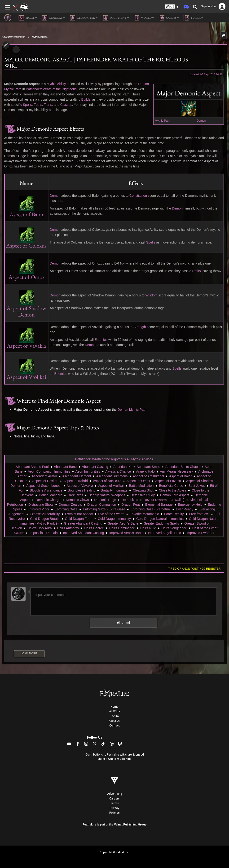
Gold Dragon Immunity (114, 519)
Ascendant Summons (112, 476)
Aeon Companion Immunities (49, 471)
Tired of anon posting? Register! (195, 569)
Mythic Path (163, 121)
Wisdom (152, 295)
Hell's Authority (68, 528)
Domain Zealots (70, 505)
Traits (48, 105)
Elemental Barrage (159, 505)
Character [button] (84, 18)
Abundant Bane (65, 467)
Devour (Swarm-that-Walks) (164, 500)
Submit (123, 623)
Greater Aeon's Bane (123, 523)
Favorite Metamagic (144, 514)
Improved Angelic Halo (164, 533)
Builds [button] (193, 18)
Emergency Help (190, 505)
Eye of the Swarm (111, 514)
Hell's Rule (148, 528)
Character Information (14, 37)
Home (115, 707)
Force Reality (174, 514)
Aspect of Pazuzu (168, 481)
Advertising (115, 794)
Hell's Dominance (122, 528)
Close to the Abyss (172, 490)
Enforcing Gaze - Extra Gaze (104, 509)
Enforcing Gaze (66, 509)
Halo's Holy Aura (40, 528)
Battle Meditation (141, 486)
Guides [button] (169, 18)
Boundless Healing (82, 490)
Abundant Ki (122, 467)
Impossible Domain (44, 533)
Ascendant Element (77, 476)
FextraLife (89, 825)
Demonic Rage (105, 500)
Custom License (119, 759)
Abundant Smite (149, 467)
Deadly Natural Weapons (107, 495)
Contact (114, 726)
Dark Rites (75, 495)
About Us (114, 721)
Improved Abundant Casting (84, 533)
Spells (27, 105)
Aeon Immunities (88, 471)
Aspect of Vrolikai (111, 486)
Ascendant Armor (44, 476)
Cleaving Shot (143, 490)
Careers (114, 799)
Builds (86, 99)
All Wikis (115, 711)
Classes (66, 105)
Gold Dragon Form (79, 519)
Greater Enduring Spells (161, 523)
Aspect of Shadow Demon (26, 306)
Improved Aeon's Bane (126, 533)
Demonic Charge (48, 500)
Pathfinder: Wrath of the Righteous (51, 89)
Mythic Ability (56, 84)
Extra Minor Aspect (79, 514)
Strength (140, 327)
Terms (115, 803)
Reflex (197, 271)
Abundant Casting (95, 467)
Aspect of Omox (138, 481)
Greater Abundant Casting (83, 523)
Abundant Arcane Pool (32, 467)
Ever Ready (185, 509)
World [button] (144, 18)
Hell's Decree (94, 528)
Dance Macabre (51, 495)
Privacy (114, 808)
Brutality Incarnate (114, 490)
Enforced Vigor (38, 509)
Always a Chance (118, 471)
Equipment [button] (116, 18)
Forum (115, 716)
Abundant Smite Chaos (182, 467)
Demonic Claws (77, 500)
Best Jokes (197, 486)
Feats (38, 105)
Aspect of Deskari (45, 481)
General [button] (53, 18)
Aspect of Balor (180, 476)
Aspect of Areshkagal (149, 476)
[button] (172, 7)
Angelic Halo (145, 471)
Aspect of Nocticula (107, 481)
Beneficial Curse (171, 486)
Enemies (101, 340)
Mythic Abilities (40, 37)
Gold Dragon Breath (45, 519)
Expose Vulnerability (45, 514)
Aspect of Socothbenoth (44, 486)
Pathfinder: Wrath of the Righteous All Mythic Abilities (114, 459)
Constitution (138, 196)
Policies (114, 813)
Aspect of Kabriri (76, 481)
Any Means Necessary (176, 471)
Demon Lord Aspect (175, 495)
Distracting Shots (41, 505)
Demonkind (130, 500)
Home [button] (28, 18)
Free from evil (199, 514)
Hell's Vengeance (174, 528)
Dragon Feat (131, 505)
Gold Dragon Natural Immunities (160, 519)
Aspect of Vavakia (80, 486)
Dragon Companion (102, 505)
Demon (201, 121)
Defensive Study (143, 495)
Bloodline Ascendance (46, 490)
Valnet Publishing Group (130, 825)
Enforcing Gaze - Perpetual (151, 509)
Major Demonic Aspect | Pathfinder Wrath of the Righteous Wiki (96, 63)
